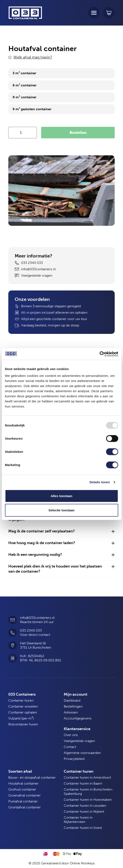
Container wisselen (23, 706)
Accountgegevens (78, 718)
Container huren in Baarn (83, 783)
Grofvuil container (22, 789)
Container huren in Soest (83, 828)
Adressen (71, 712)
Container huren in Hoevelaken (88, 800)
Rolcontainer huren (23, 724)
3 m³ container (24, 73)
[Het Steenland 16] (13, 645)
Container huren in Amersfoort (87, 777)
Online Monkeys (82, 863)
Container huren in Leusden (85, 806)
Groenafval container (25, 795)
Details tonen (100, 482)
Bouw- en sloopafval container (32, 777)
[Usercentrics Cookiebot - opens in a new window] (99, 354)
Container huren (21, 700)
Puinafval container (23, 801)
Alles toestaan (62, 496)
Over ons (71, 735)
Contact (70, 747)
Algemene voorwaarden (82, 753)
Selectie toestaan (61, 510)
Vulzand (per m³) (21, 718)
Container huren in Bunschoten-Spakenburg (89, 791)
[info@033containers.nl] (13, 620)
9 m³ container (25, 97)
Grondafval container (25, 807)
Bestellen (78, 133)
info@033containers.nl (37, 618)
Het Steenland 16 (33, 643)
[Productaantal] (23, 133)
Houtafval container (23, 783)
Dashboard (72, 700)
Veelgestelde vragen (79, 741)
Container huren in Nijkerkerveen (78, 820)
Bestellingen (73, 706)
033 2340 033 (31, 630)
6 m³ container (25, 85)
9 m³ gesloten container (32, 109)
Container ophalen (23, 712)
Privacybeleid (74, 759)
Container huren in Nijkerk (84, 812)
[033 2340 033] (13, 633)
